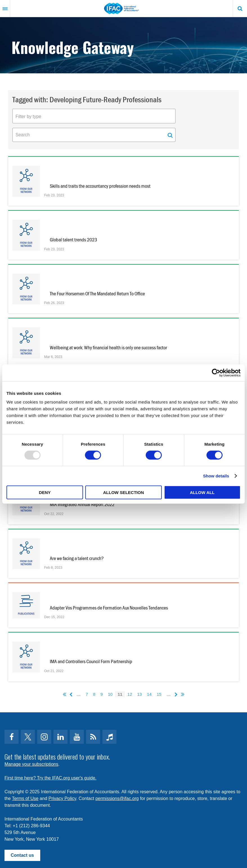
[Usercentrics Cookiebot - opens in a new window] (216, 373)
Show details (216, 476)
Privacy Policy (62, 798)
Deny (45, 492)
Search (240, 8)
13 (140, 694)
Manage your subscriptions (31, 764)
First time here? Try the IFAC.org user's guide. (50, 778)
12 (130, 694)
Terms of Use (25, 798)
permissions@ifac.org (117, 798)
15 (159, 694)
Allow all (202, 492)
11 (120, 694)
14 (149, 694)
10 (110, 694)
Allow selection (124, 492)
